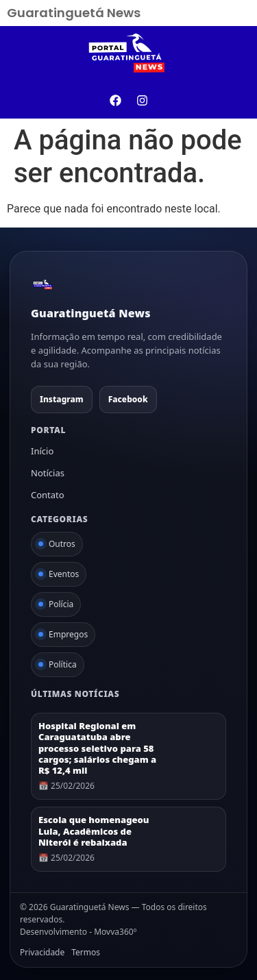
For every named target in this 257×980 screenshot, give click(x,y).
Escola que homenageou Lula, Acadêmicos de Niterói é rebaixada (94, 831)
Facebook (128, 399)
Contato (48, 495)
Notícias (48, 473)
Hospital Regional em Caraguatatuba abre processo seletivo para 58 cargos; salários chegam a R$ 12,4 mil (97, 748)
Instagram (62, 399)
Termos (86, 952)
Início (42, 451)
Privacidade (42, 952)
